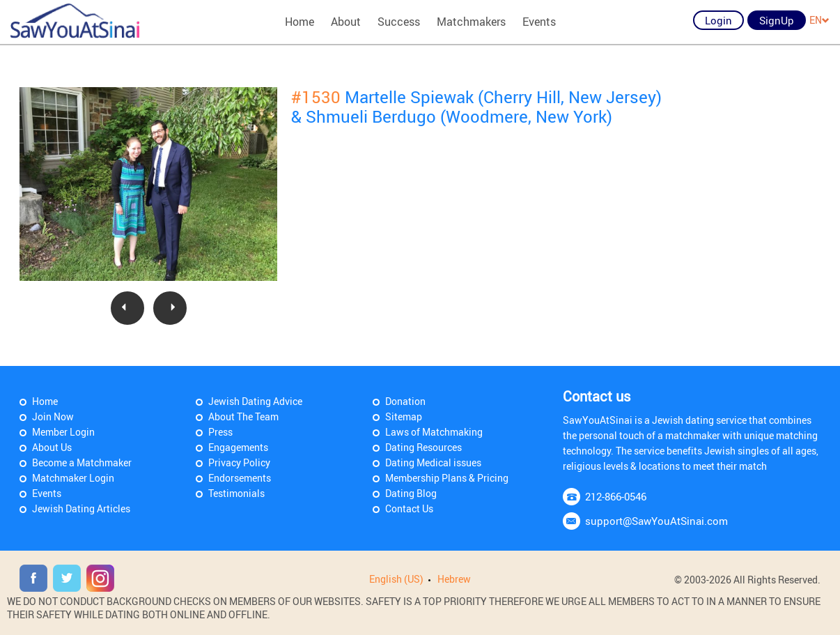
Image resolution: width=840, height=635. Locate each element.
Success (399, 22)
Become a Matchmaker (82, 462)
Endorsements (240, 478)
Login (718, 20)
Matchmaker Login (73, 478)
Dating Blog (411, 493)
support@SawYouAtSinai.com (656, 521)
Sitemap (404, 416)
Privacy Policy (239, 462)
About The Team (243, 416)
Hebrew (454, 579)
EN (819, 20)
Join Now (53, 416)
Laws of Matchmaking (434, 432)
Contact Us (409, 508)
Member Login (63, 432)
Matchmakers (471, 22)
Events (539, 22)
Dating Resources (423, 447)
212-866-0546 (616, 496)
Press (220, 432)
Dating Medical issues (433, 462)
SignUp (777, 20)
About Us (52, 447)
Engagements (238, 447)
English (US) (396, 579)
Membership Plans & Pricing (447, 478)
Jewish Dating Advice (255, 401)
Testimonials (236, 493)
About (346, 22)
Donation (405, 401)
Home (300, 22)
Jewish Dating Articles (81, 508)
